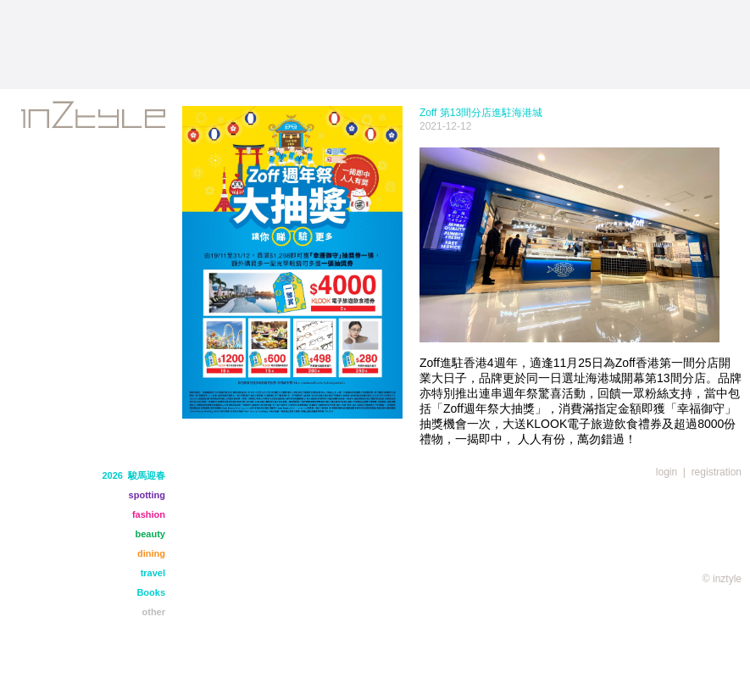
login (667, 472)
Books (151, 592)
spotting (147, 495)
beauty (150, 534)
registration (717, 472)
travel (153, 573)
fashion (149, 514)
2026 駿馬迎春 (133, 475)
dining (151, 553)
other (154, 612)
